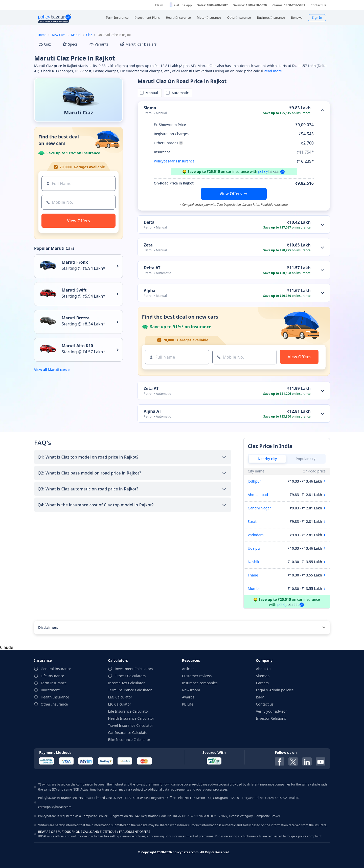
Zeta (148, 245)
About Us (264, 669)
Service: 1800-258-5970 (250, 5)
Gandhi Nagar (259, 508)
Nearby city (267, 459)
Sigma (150, 108)
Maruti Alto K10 (77, 346)
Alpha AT (153, 411)
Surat (252, 521)
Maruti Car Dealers (138, 44)
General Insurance (56, 669)
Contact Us (318, 5)
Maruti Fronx (75, 262)
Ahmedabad (258, 495)
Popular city (306, 459)
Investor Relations (271, 718)
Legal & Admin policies (275, 690)
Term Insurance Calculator (130, 690)
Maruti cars (57, 370)
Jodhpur (254, 481)
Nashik (253, 562)
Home (42, 35)
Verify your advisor (272, 711)
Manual (151, 93)
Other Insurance (54, 704)
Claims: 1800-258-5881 (289, 5)
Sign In (317, 18)
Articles (188, 669)
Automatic (179, 93)
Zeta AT (151, 388)
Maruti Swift (74, 290)
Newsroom (191, 690)
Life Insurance (52, 676)
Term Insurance (54, 683)
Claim (159, 5)
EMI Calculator (120, 697)
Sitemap (263, 676)
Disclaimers (48, 627)
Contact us (265, 704)
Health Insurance (55, 697)
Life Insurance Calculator (129, 711)
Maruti (76, 35)
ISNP (260, 697)
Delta (149, 222)
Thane (253, 575)
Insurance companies (200, 683)
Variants (99, 44)
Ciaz (89, 35)
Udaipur (254, 548)
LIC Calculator (120, 704)
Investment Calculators (134, 669)
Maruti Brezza (76, 318)
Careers (262, 683)
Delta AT (152, 268)
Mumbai (255, 588)
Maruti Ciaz (78, 112)
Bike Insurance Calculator (129, 740)
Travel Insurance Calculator (131, 725)
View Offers (231, 194)
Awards (188, 697)
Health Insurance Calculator (131, 718)
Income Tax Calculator (127, 683)
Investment (50, 690)
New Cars (59, 35)
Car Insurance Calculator (129, 732)
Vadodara (256, 535)
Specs (70, 44)
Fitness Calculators (130, 676)
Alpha (150, 291)
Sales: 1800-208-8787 (213, 5)
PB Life (188, 704)
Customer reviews (197, 676)
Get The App (183, 5)
